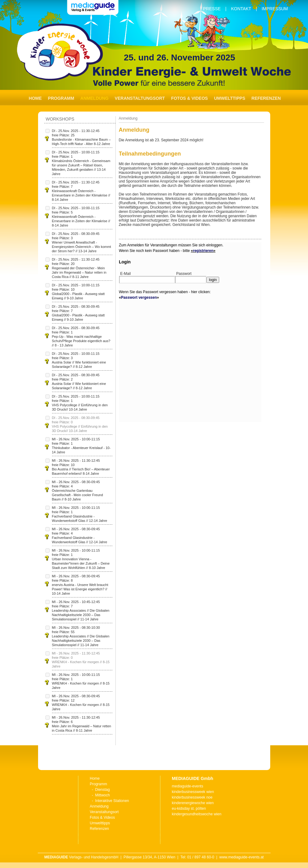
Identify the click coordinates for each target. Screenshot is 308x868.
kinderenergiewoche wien (193, 803)
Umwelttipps (230, 98)
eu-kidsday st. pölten (189, 809)
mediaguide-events (187, 786)
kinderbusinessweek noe (192, 797)
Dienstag (102, 790)
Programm (61, 98)
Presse (212, 9)
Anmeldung (99, 806)
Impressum (275, 9)
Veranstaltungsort (140, 98)
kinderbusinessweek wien (193, 792)
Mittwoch (102, 795)
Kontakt (241, 9)
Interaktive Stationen (112, 801)
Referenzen (266, 98)
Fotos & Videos (190, 98)
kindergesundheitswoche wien (197, 814)
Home (35, 98)
